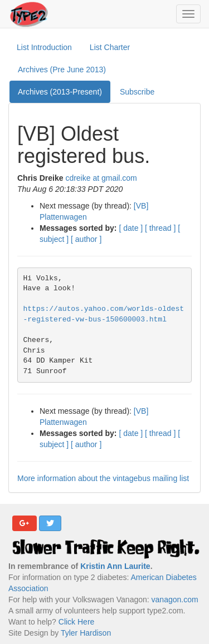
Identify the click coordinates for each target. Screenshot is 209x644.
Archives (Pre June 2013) (62, 70)
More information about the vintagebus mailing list (103, 478)
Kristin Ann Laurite (115, 566)
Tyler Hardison (86, 633)
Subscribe (137, 92)
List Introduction (44, 47)
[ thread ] (160, 228)
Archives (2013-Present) (60, 92)
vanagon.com (175, 600)
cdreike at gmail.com (101, 178)
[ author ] (86, 239)
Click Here (77, 622)
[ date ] (131, 228)
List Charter (110, 47)
